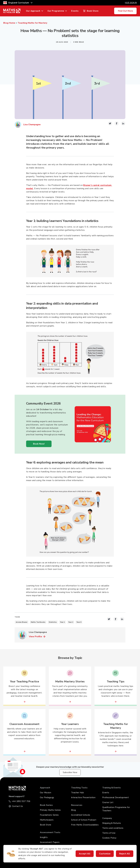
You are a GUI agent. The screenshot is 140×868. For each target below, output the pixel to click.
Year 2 (71, 622)
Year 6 (79, 622)
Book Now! (39, 444)
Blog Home (9, 23)
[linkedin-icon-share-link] (123, 123)
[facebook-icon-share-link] (117, 123)
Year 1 (62, 622)
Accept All (85, 854)
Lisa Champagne (32, 125)
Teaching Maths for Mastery (32, 23)
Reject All (125, 854)
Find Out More (125, 11)
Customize (105, 854)
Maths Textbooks (38, 622)
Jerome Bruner (22, 622)
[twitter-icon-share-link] (110, 123)
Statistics (53, 622)
